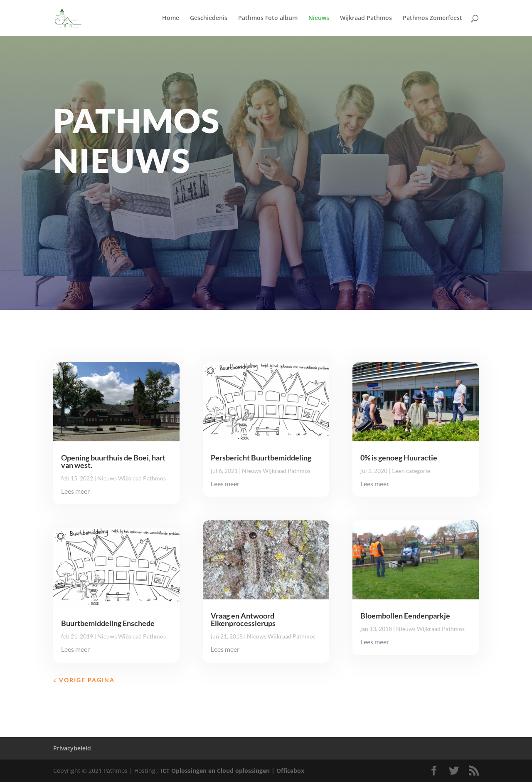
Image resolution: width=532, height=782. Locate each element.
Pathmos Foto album (268, 18)
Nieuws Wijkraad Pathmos (132, 478)
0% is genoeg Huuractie (399, 458)
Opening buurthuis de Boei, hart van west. (113, 461)
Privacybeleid (72, 748)
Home (171, 18)
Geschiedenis (209, 18)
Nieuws (319, 18)
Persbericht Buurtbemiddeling (261, 458)
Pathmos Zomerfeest (432, 18)
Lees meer (75, 491)
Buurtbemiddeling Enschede (108, 623)
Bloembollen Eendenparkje (405, 616)
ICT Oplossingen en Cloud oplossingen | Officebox (232, 771)
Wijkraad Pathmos (366, 18)
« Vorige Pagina (84, 680)
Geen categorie (411, 471)
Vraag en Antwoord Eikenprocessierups (243, 619)
